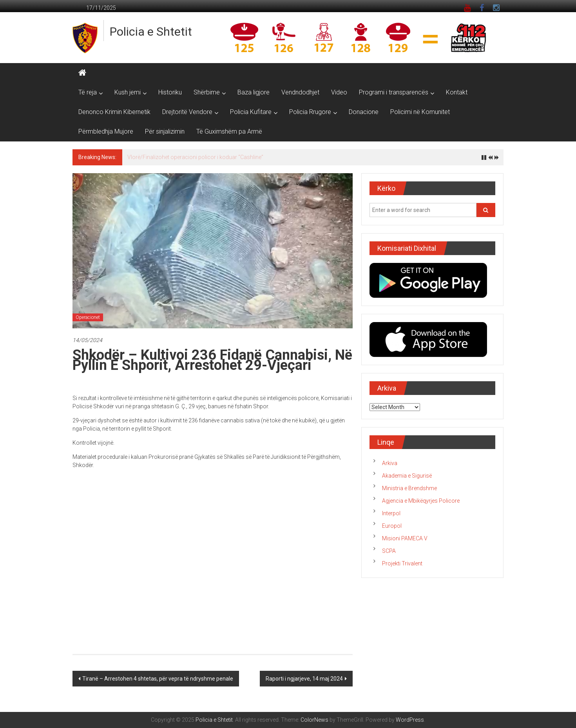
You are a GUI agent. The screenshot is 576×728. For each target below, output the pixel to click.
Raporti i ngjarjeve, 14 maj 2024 (304, 679)
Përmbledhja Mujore (106, 131)
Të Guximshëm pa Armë (229, 131)
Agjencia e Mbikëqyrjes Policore (421, 501)
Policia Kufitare (251, 112)
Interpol (391, 513)
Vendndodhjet (300, 92)
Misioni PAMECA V (405, 538)
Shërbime (207, 92)
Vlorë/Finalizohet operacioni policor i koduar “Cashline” (195, 157)
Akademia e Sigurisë (407, 476)
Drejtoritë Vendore (187, 112)
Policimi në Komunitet (420, 112)
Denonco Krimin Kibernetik (114, 112)
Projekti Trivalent (402, 563)
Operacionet (88, 317)
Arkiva (390, 463)
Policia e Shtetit (151, 32)
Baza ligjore (254, 92)
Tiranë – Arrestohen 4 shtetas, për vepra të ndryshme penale (158, 679)
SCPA (389, 551)
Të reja (88, 92)
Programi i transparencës (394, 92)
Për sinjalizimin (165, 131)
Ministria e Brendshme (409, 488)
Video (339, 92)
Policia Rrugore (310, 112)
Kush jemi (128, 92)
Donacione (364, 112)
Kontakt (457, 92)
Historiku (170, 92)
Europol (392, 526)
